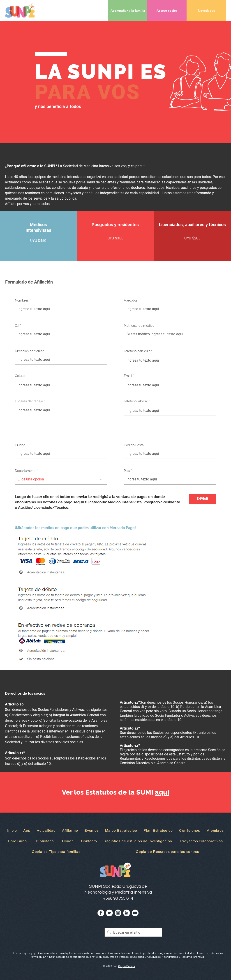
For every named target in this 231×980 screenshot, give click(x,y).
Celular (20, 376)
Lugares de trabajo (29, 401)
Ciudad (20, 445)
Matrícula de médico (139, 326)
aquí (162, 792)
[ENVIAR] (202, 499)
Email (128, 376)
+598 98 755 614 (118, 898)
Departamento (26, 471)
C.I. (17, 326)
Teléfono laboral (136, 401)
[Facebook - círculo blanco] (101, 913)
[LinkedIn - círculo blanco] (127, 913)
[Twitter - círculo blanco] (109, 913)
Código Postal (134, 445)
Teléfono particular (138, 351)
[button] (167, 11)
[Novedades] (206, 11)
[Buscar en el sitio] (133, 933)
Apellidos (131, 300)
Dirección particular (29, 351)
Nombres (22, 300)
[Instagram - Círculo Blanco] (118, 913)
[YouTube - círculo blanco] (135, 913)
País (127, 471)
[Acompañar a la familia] (128, 11)
